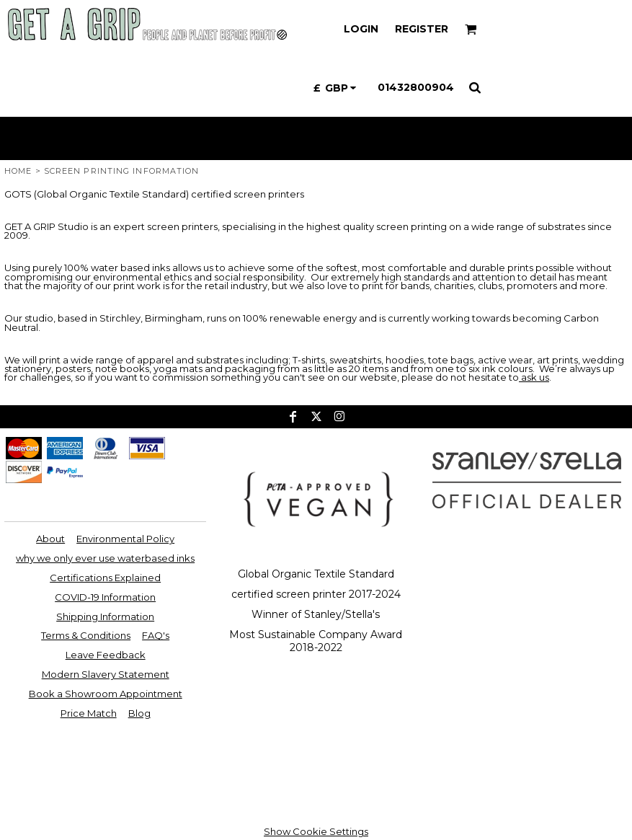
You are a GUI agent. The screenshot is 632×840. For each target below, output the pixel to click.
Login (361, 29)
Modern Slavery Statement (106, 674)
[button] (471, 29)
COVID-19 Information (105, 597)
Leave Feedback (106, 655)
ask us (534, 377)
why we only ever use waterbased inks (105, 558)
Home (18, 171)
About (50, 539)
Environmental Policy (125, 539)
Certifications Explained (105, 578)
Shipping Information (105, 616)
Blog (139, 713)
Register (422, 29)
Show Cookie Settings (316, 831)
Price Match (89, 713)
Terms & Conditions (86, 635)
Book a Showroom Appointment (106, 694)
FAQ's (156, 635)
